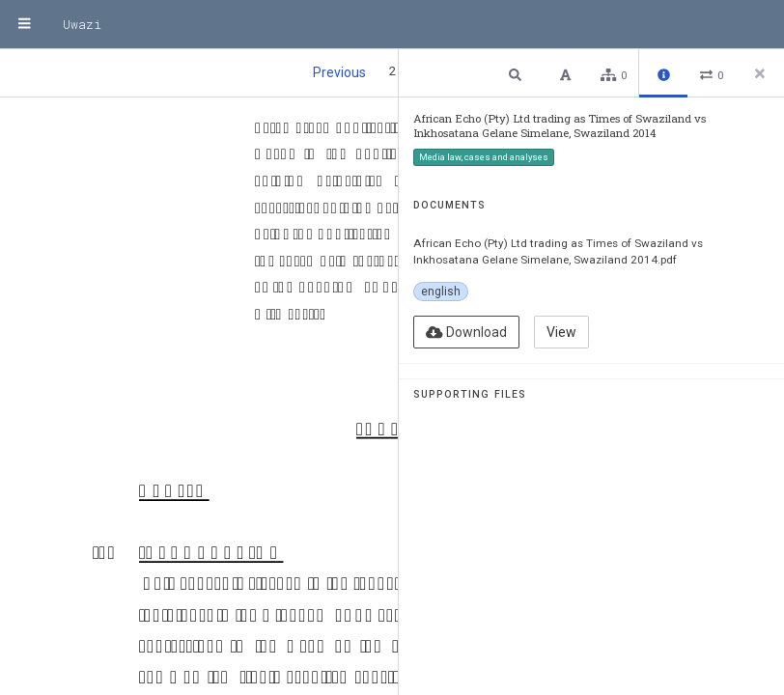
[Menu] (24, 24)
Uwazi (82, 24)
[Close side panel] (760, 73)
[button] (518, 74)
